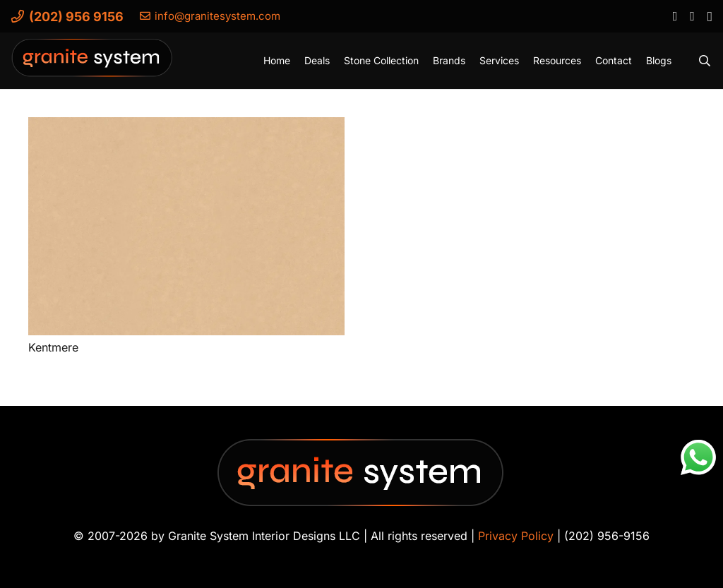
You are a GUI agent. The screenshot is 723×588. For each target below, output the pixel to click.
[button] (705, 61)
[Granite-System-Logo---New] (92, 64)
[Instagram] (709, 16)
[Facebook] (675, 16)
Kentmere (53, 347)
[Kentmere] (186, 226)
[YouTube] (692, 16)
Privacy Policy (516, 536)
